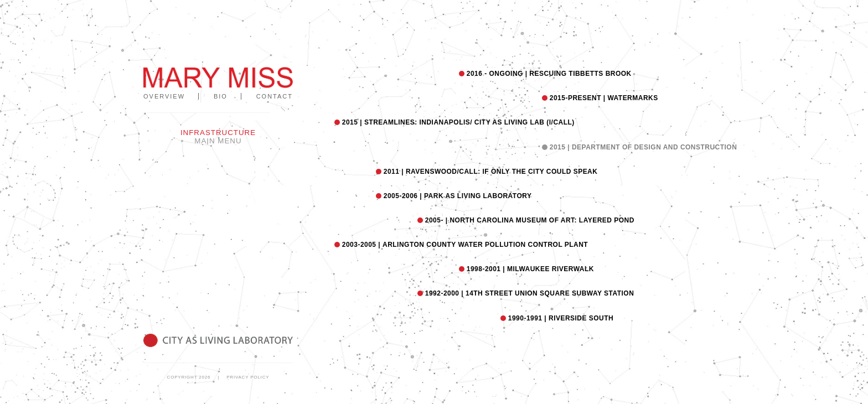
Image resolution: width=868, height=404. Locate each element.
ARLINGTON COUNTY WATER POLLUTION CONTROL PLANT (464, 245)
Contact (275, 96)
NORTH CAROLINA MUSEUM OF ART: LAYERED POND (529, 220)
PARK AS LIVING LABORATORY (456, 196)
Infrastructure (218, 133)
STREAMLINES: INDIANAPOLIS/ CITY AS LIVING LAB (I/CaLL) (457, 122)
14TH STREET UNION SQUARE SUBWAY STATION (528, 293)
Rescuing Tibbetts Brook (548, 74)
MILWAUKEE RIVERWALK (529, 269)
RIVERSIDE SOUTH (560, 318)
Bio (221, 96)
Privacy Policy (248, 377)
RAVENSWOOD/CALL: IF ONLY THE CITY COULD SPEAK (489, 172)
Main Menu (218, 141)
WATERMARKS (603, 98)
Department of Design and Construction (642, 147)
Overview (164, 96)
